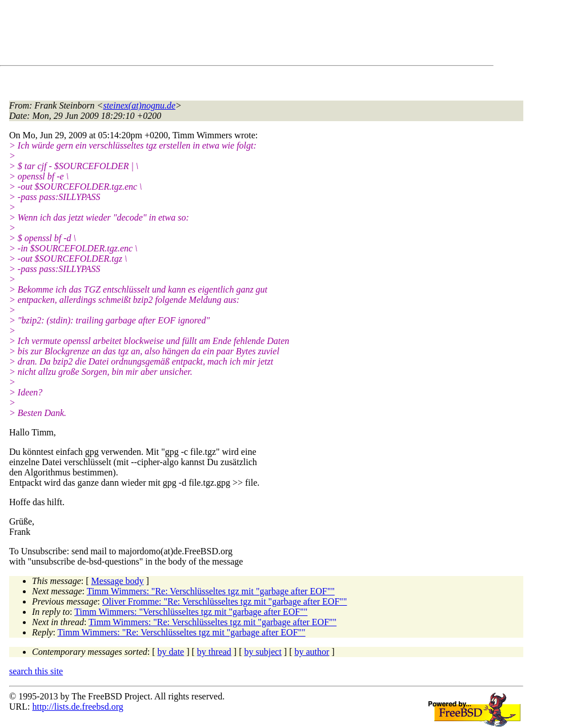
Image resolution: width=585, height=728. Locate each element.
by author (312, 652)
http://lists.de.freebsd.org (77, 707)
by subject (263, 652)
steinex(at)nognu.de (139, 105)
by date (171, 652)
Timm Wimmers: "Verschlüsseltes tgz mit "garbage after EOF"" (191, 612)
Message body (118, 581)
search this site (36, 671)
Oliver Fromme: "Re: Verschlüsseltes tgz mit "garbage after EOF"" (225, 601)
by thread (214, 652)
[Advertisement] (217, 35)
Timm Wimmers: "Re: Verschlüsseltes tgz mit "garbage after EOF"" (211, 591)
